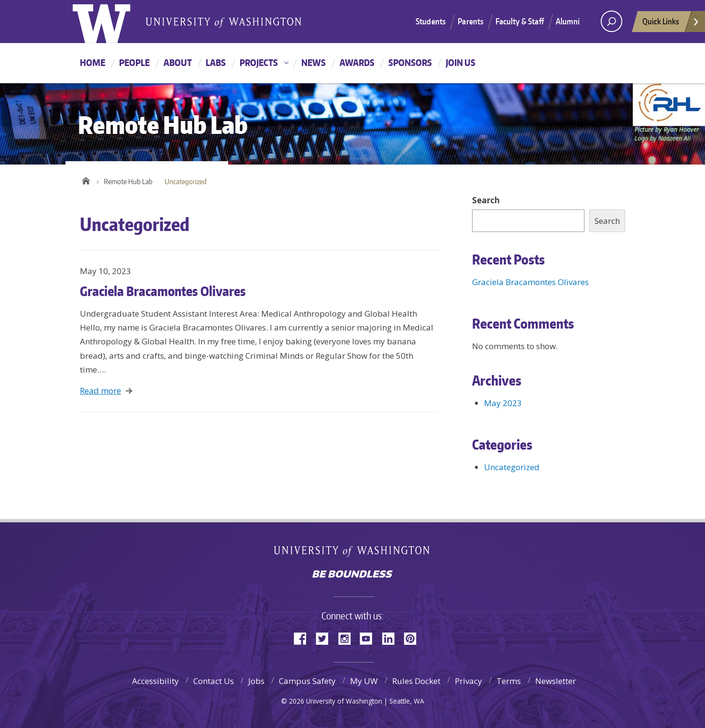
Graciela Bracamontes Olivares (163, 291)
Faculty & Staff (520, 21)
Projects (259, 62)
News (314, 62)
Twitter (326, 638)
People (134, 62)
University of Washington (353, 553)
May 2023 (503, 403)
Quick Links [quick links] (671, 24)
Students (431, 21)
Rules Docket (416, 681)
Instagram (348, 638)
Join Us (461, 62)
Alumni (568, 21)
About (178, 62)
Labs (216, 62)
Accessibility (155, 681)
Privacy (468, 681)
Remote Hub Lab (128, 182)
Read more (100, 391)
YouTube (370, 638)
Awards (357, 62)
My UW (364, 681)
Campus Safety (307, 681)
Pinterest (414, 638)
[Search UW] (611, 21)
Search (486, 200)
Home (93, 62)
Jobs (256, 681)
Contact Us (214, 681)
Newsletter (556, 681)
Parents (471, 21)
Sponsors (410, 62)
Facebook (304, 638)
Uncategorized (512, 467)
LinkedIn (392, 638)
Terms (509, 681)
